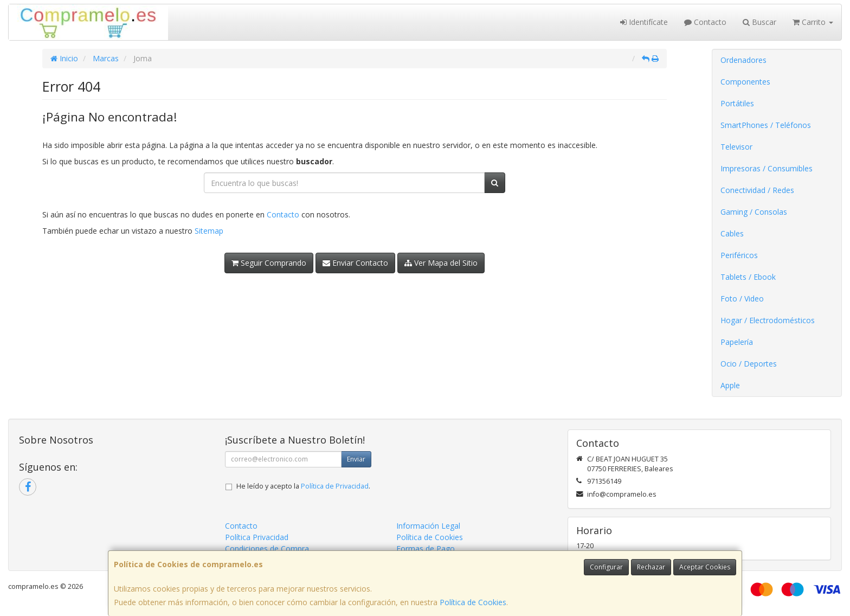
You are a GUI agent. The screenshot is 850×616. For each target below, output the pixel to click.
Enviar (356, 459)
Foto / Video (742, 299)
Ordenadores (743, 60)
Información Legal (428, 526)
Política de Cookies (473, 602)
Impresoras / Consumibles (767, 168)
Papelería (737, 342)
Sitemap (209, 231)
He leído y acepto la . (303, 486)
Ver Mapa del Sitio (441, 263)
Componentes (745, 82)
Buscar (759, 22)
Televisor (736, 147)
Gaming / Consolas (754, 212)
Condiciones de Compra (267, 548)
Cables (732, 233)
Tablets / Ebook (748, 277)
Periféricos (739, 255)
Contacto (705, 22)
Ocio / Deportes (749, 364)
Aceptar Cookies (705, 567)
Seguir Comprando (269, 263)
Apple (730, 385)
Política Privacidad (257, 537)
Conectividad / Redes (757, 190)
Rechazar (651, 567)
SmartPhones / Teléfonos (766, 125)
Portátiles (737, 103)
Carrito (813, 22)
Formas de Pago (426, 548)
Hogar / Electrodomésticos (768, 320)
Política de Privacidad (335, 486)
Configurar (606, 567)
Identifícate (644, 22)
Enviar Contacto (355, 263)
